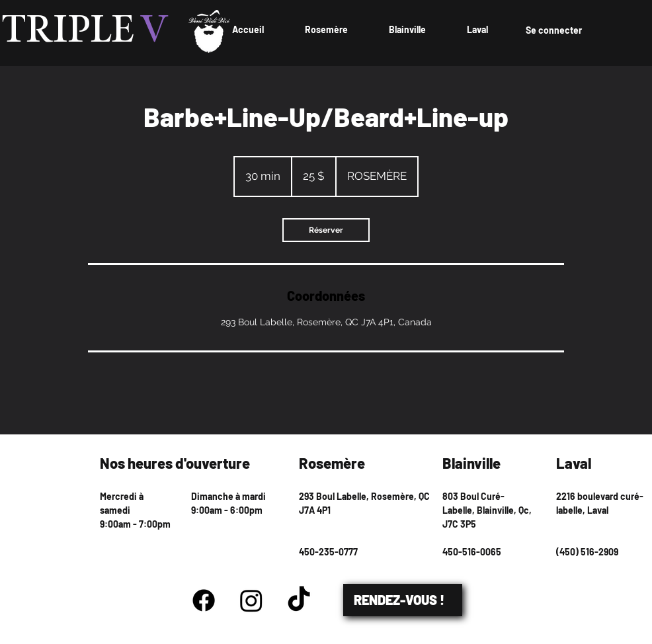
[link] (326, 230)
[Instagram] (251, 600)
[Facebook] (204, 600)
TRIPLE (85, 31)
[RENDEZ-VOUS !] (403, 600)
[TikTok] (299, 600)
